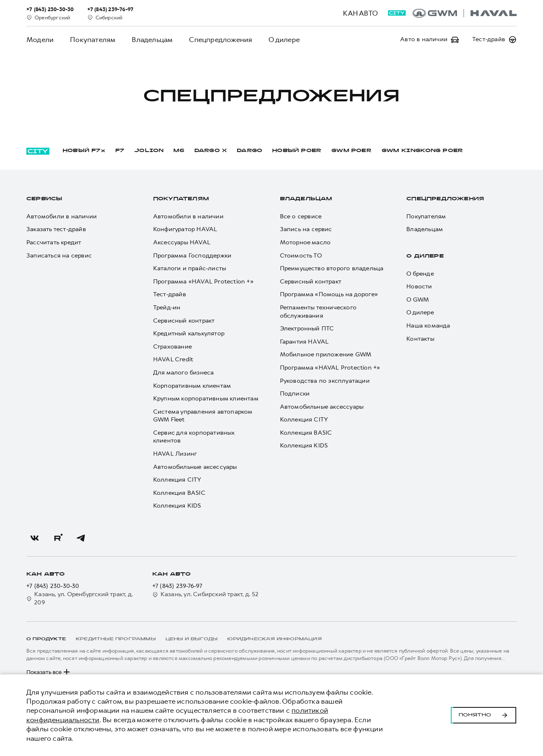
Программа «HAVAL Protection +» (203, 282)
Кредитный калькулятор (189, 334)
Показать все (49, 672)
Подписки (295, 394)
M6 (179, 151)
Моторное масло (305, 242)
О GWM (418, 300)
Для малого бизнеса (184, 373)
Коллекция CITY (177, 480)
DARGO (249, 151)
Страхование (172, 347)
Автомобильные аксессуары (195, 467)
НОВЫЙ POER (297, 151)
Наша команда (428, 326)
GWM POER (352, 151)
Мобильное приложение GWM (326, 355)
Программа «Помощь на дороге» (329, 294)
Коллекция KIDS (177, 506)
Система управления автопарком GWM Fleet (203, 416)
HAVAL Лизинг (175, 454)
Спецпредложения (220, 40)
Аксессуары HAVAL (182, 242)
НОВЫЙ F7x (84, 151)
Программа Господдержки (192, 256)
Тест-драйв (170, 294)
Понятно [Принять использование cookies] (484, 715)
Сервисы (44, 199)
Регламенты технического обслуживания (318, 312)
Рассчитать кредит (54, 242)
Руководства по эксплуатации (325, 381)
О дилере (284, 40)
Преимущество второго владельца (332, 268)
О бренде (420, 274)
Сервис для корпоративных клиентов (194, 437)
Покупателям (93, 40)
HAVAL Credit (173, 359)
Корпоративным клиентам (192, 386)
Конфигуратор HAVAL (185, 229)
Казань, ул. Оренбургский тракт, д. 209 (80, 598)
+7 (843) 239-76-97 (177, 586)
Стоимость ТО (301, 256)
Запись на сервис (306, 229)
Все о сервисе (301, 217)
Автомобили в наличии (62, 217)
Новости (419, 287)
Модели (40, 40)
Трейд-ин (167, 308)
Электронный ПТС (307, 329)
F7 (120, 151)
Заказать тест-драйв (56, 229)
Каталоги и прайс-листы (190, 268)
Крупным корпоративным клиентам (206, 399)
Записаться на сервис (59, 256)
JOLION (149, 151)
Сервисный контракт (184, 321)
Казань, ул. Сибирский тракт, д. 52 (206, 594)
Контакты (420, 339)
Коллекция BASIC (179, 493)
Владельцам (152, 40)
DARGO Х (211, 151)
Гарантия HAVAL (304, 342)
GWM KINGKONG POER (422, 151)
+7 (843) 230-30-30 (53, 586)
